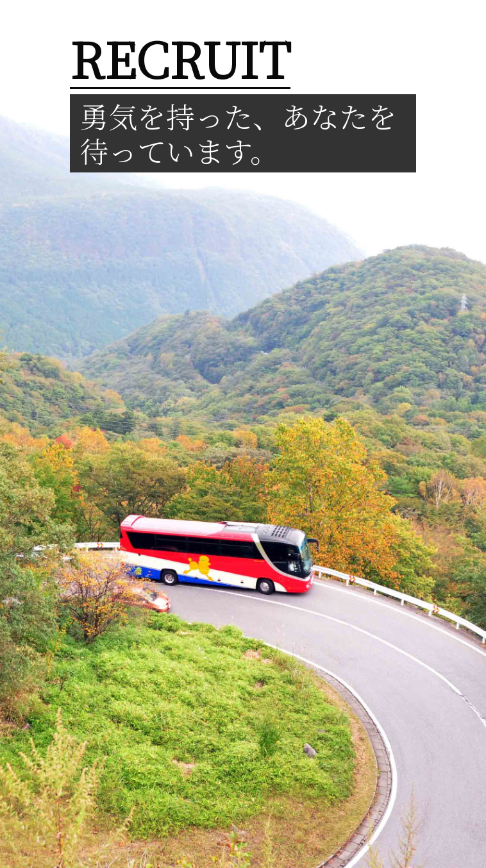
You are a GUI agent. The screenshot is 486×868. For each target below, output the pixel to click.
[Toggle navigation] (458, 20)
